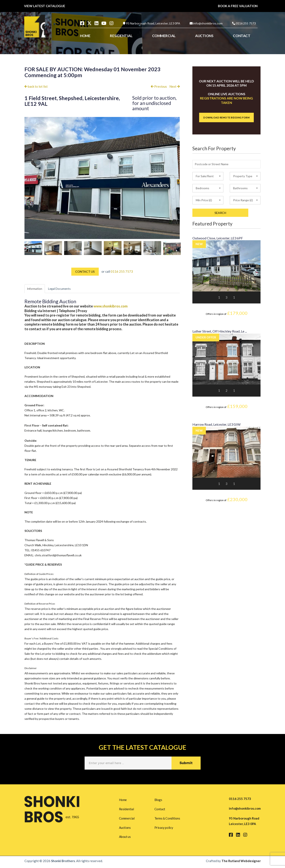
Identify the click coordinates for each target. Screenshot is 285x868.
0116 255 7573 (246, 23)
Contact (160, 809)
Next (175, 86)
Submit (186, 764)
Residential (126, 809)
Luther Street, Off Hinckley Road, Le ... (220, 331)
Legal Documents (64, 289)
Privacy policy (164, 828)
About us (125, 838)
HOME (85, 36)
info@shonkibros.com (208, 23)
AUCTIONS (204, 36)
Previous (159, 86)
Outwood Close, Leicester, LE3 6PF (218, 238)
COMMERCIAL (164, 36)
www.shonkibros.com (111, 307)
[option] (33, 248)
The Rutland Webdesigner (241, 863)
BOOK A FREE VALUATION (238, 6)
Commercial (127, 819)
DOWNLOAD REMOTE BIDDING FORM (227, 117)
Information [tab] (36, 289)
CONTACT (242, 36)
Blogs (158, 799)
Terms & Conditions (167, 819)
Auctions (125, 828)
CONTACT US (85, 272)
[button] (208, 176)
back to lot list (36, 86)
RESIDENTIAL (121, 36)
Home (123, 799)
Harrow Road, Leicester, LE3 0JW (216, 424)
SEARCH (220, 213)
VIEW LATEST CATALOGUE (45, 6)
